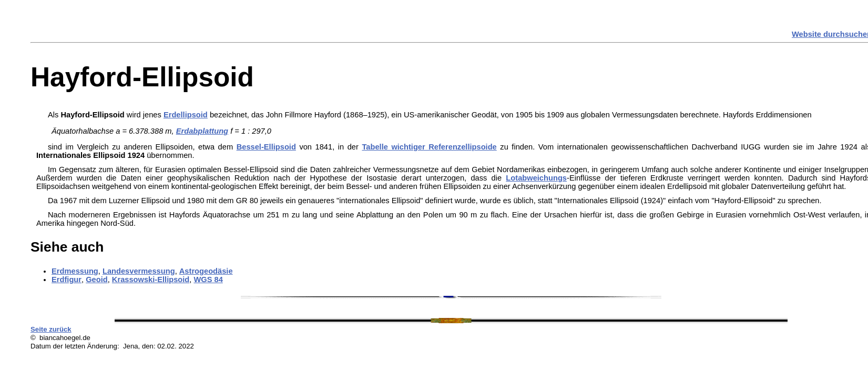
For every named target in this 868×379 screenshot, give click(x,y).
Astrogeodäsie (206, 271)
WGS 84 (208, 280)
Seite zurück (51, 329)
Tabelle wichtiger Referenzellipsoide (429, 147)
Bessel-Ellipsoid (266, 147)
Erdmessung (75, 271)
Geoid (97, 280)
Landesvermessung (139, 271)
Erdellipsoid (186, 115)
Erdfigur (67, 280)
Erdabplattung (202, 131)
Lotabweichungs (536, 178)
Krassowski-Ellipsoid (151, 280)
